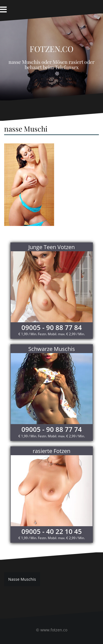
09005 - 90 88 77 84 (52, 327)
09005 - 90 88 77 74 (52, 429)
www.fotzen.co (54, 630)
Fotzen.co (51, 47)
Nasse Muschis (22, 579)
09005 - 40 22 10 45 (52, 531)
